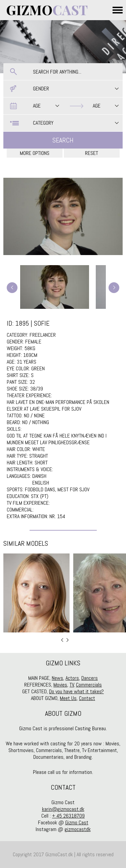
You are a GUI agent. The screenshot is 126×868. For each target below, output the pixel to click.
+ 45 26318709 (68, 816)
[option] (36, 593)
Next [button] (68, 640)
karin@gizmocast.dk (63, 809)
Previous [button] (62, 640)
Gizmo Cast (77, 822)
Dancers (90, 678)
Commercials (89, 685)
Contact (87, 698)
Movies (60, 685)
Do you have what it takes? (76, 691)
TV (72, 685)
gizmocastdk (78, 829)
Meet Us (68, 698)
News (57, 678)
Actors (72, 678)
